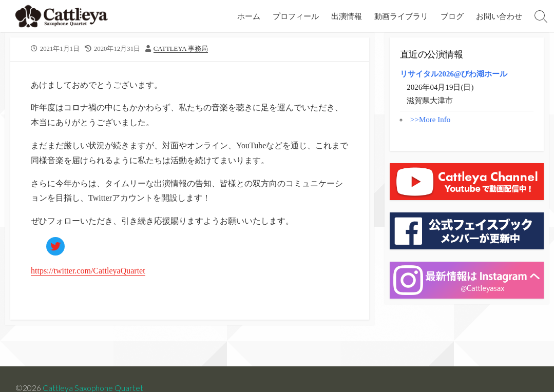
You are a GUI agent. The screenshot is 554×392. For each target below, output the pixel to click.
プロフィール (296, 16)
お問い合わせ (499, 16)
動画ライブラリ (401, 16)
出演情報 (347, 16)
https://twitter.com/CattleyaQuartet (88, 271)
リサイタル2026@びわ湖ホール (454, 74)
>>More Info (430, 120)
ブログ (452, 16)
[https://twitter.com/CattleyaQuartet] (55, 246)
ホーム (249, 16)
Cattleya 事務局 (181, 49)
